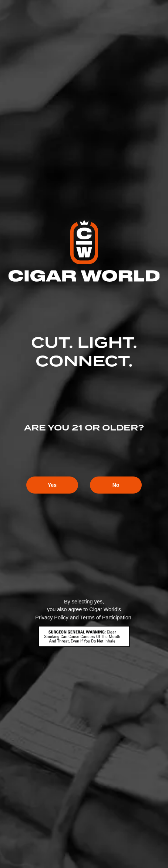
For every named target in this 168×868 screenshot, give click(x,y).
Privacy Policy (52, 618)
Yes (52, 485)
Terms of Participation (105, 618)
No (116, 485)
